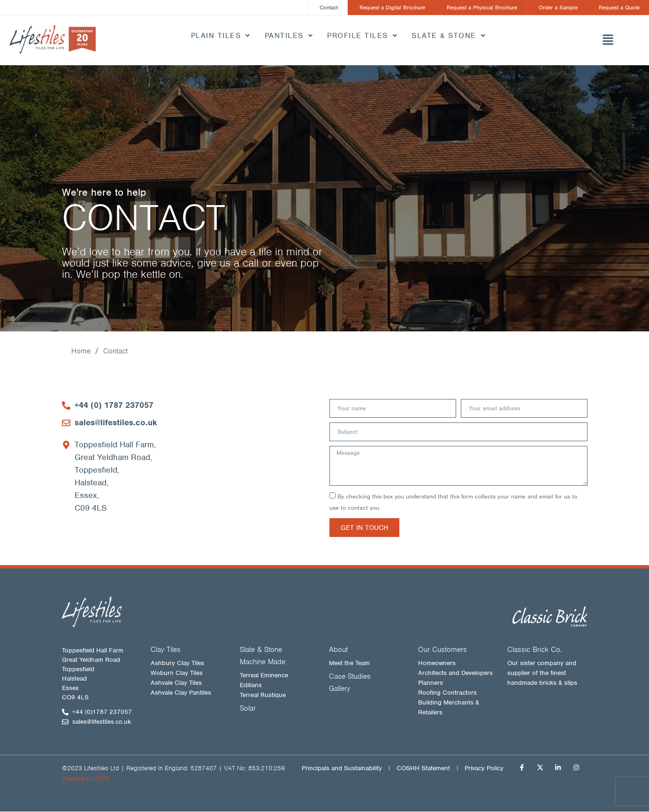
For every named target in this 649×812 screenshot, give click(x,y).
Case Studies (350, 677)
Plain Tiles (221, 36)
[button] (608, 41)
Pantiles (289, 36)
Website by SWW (86, 779)
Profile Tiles (362, 36)
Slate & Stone (449, 36)
